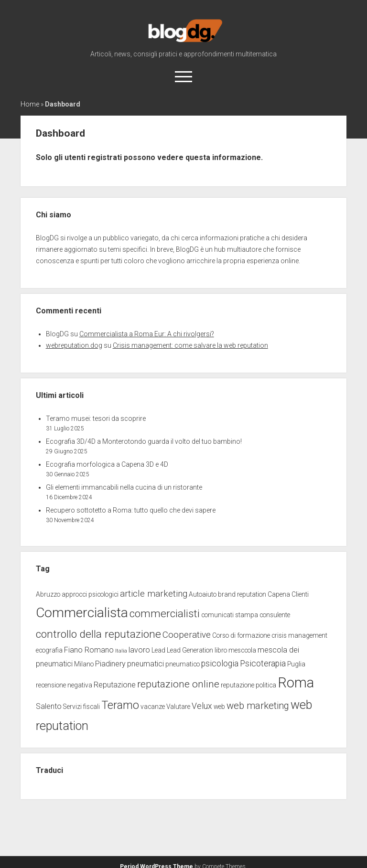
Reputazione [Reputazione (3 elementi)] (115, 685)
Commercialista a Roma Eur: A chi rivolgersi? (147, 334)
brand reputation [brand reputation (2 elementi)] (242, 594)
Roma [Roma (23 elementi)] (296, 683)
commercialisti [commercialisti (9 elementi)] (165, 614)
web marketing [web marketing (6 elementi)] (258, 706)
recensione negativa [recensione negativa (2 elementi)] (64, 685)
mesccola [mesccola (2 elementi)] (242, 650)
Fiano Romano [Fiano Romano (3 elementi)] (89, 650)
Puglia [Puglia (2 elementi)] (296, 664)
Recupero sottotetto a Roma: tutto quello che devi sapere (131, 510)
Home (30, 104)
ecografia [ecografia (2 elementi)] (49, 650)
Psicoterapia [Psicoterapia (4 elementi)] (263, 664)
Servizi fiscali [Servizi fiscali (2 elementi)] (81, 707)
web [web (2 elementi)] (219, 707)
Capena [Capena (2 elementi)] (279, 594)
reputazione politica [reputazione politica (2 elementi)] (248, 685)
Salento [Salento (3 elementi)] (49, 706)
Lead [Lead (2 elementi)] (158, 650)
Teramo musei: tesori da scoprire (96, 418)
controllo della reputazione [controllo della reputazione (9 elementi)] (98, 634)
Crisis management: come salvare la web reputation (190, 345)
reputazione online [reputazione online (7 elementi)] (178, 684)
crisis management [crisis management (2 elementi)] (299, 635)
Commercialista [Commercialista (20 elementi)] (82, 613)
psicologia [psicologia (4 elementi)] (220, 664)
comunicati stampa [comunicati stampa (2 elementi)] (230, 615)
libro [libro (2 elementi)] (221, 650)
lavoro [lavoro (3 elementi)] (139, 650)
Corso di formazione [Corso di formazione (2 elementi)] (241, 635)
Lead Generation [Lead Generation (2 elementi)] (190, 650)
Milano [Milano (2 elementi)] (84, 664)
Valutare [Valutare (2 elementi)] (178, 707)
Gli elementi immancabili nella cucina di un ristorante (124, 487)
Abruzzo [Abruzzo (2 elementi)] (48, 594)
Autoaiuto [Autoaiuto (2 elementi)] (203, 594)
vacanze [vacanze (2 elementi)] (153, 707)
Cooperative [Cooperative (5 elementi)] (187, 635)
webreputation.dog (74, 345)
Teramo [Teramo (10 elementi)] (120, 705)
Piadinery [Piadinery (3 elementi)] (110, 664)
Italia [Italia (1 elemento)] (121, 651)
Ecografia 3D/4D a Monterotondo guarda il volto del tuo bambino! (144, 441)
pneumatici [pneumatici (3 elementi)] (146, 664)
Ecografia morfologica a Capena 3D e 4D (107, 464)
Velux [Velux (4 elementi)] (202, 706)
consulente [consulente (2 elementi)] (275, 615)
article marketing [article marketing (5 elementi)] (154, 594)
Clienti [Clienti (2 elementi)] (300, 594)
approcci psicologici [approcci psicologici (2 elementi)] (90, 594)
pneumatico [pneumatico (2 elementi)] (183, 664)
